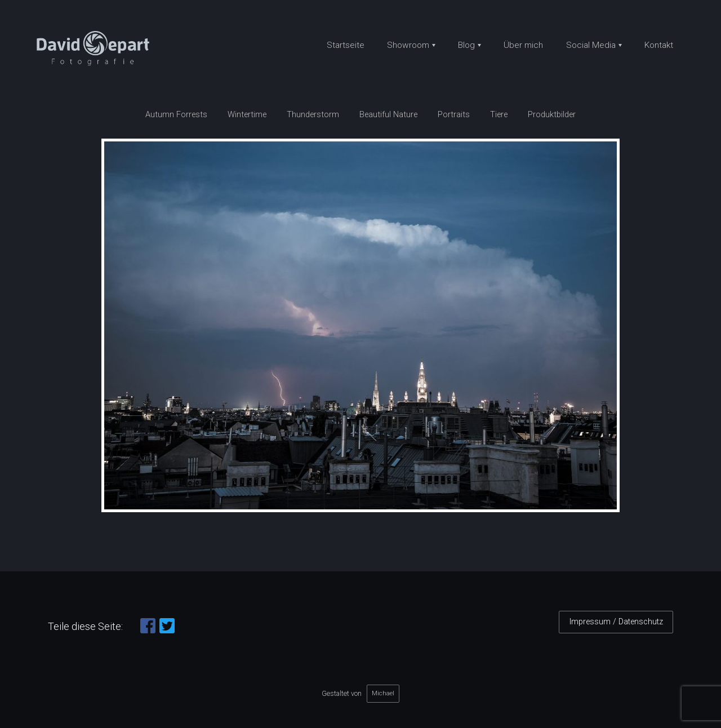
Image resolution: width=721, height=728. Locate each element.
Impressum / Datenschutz (616, 622)
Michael (383, 693)
